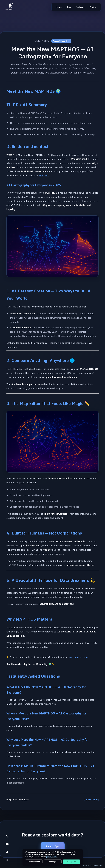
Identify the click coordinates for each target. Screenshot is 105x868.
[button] (52, 246)
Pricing (93, 7)
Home (59, 7)
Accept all (71, 862)
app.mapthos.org (78, 657)
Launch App (53, 846)
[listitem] (7, 836)
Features (80, 7)
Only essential (34, 862)
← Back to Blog (91, 800)
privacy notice (52, 857)
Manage (53, 862)
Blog (69, 7)
